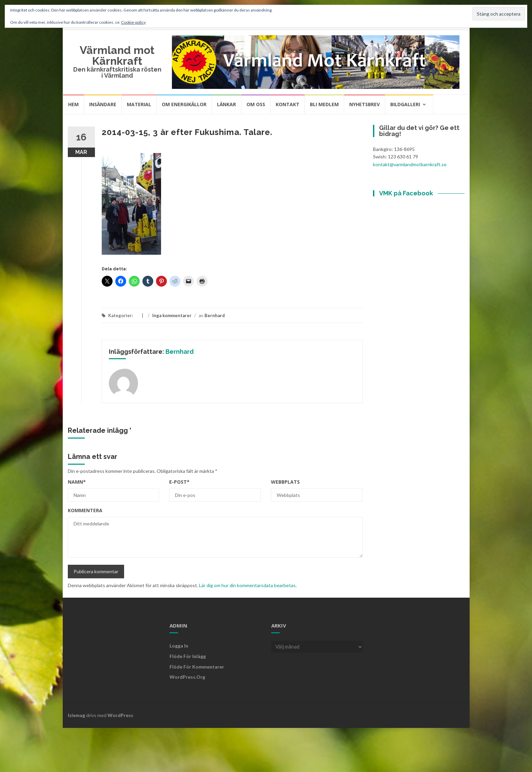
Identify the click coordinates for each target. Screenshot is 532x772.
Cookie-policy (133, 22)
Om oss (256, 104)
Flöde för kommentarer (197, 667)
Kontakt (288, 104)
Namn (77, 482)
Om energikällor (184, 104)
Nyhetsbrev (364, 104)
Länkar (226, 104)
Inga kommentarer (172, 315)
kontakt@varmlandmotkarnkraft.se (410, 164)
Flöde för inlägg (188, 656)
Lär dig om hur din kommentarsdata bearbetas (247, 585)
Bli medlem (324, 104)
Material (139, 104)
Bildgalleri (405, 104)
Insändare (103, 104)
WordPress (120, 715)
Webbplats (285, 482)
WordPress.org (187, 677)
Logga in (179, 646)
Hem (73, 104)
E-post (179, 482)
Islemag (76, 715)
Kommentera (85, 510)
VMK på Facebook (406, 193)
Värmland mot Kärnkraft (117, 55)
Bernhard (215, 315)
